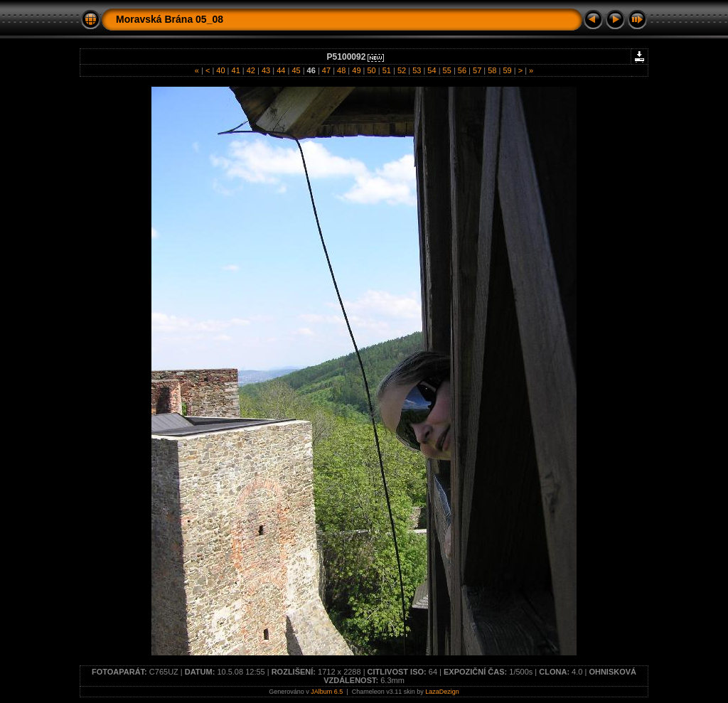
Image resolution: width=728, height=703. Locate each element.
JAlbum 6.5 (327, 692)
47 (326, 70)
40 (220, 70)
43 (266, 70)
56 (462, 70)
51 (387, 70)
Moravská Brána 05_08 (170, 19)
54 (432, 70)
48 (341, 70)
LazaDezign (442, 692)
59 (507, 70)
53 (417, 70)
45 (296, 70)
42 (251, 70)
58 (492, 70)
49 (356, 70)
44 (281, 70)
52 (402, 70)
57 (477, 70)
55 (447, 70)
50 (371, 70)
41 (235, 70)
